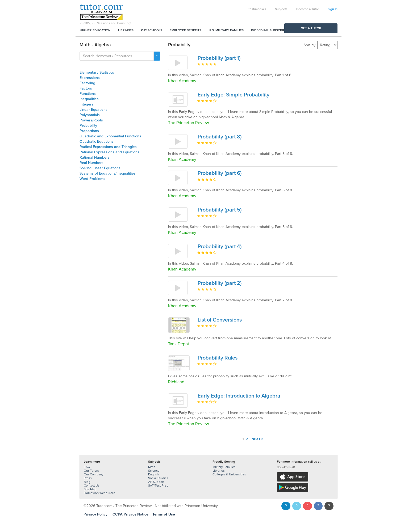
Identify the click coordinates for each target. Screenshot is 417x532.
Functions (88, 94)
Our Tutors (91, 471)
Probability (88, 126)
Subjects (281, 9)
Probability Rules (218, 358)
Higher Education (95, 30)
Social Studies (158, 478)
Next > (257, 439)
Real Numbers (91, 163)
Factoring (87, 83)
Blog (87, 482)
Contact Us (92, 485)
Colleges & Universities (229, 474)
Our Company (94, 474)
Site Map (90, 489)
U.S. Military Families (226, 30)
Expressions (90, 78)
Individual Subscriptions (273, 30)
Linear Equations (93, 110)
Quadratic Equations (97, 142)
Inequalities (89, 99)
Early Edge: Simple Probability (233, 95)
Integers (86, 104)
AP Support (156, 482)
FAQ (87, 467)
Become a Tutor (308, 9)
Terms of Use (164, 514)
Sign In (333, 9)
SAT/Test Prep (158, 485)
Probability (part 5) (220, 210)
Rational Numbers (95, 157)
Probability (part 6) (220, 173)
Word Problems (92, 179)
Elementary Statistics (97, 72)
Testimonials (257, 9)
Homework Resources (100, 493)
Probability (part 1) (219, 58)
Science (154, 471)
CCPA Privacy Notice (130, 514)
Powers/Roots (91, 120)
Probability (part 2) (220, 283)
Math (152, 467)
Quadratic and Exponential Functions (110, 136)
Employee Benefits (185, 30)
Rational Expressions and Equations (109, 152)
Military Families (224, 467)
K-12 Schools (152, 30)
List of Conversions (220, 320)
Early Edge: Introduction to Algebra (239, 396)
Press (88, 478)
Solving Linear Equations (100, 168)
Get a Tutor (311, 28)
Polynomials (90, 115)
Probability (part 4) (220, 247)
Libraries (126, 30)
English (153, 474)
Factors (86, 88)
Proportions (89, 131)
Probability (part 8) (220, 137)
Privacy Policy (95, 514)
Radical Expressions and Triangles (108, 147)
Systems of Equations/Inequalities (108, 173)
